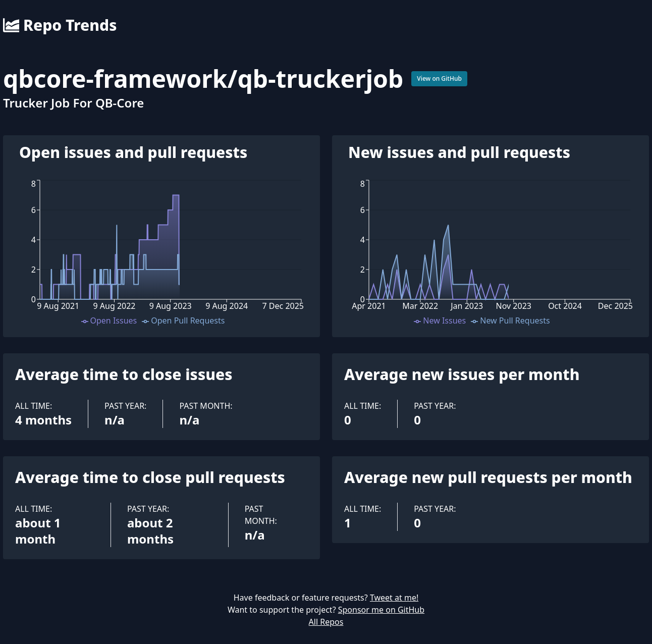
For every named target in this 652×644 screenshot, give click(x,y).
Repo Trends (60, 25)
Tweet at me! (394, 598)
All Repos (326, 622)
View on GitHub (439, 78)
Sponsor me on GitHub (381, 610)
